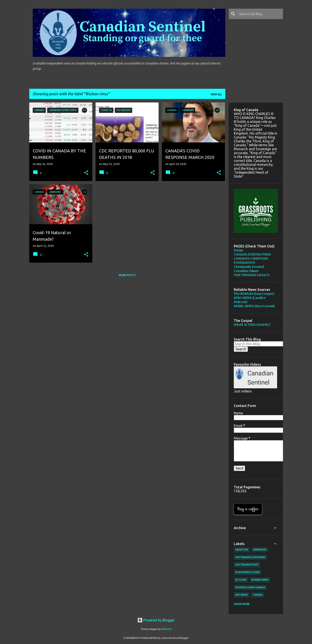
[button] (86, 173)
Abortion (242, 550)
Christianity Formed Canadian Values (249, 269)
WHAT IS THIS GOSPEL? (252, 325)
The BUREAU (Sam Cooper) (254, 294)
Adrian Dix (260, 550)
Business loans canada (250, 587)
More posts (127, 275)
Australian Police (247, 565)
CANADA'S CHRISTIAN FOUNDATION (251, 261)
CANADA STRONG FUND (252, 254)
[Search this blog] (260, 14)
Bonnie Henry (260, 580)
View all (216, 94)
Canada (258, 595)
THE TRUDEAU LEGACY (252, 275)
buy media (242, 595)
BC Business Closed (248, 572)
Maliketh (167, 629)
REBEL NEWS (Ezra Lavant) (254, 306)
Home (238, 250)
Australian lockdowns (250, 557)
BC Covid (241, 580)
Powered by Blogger (156, 620)
